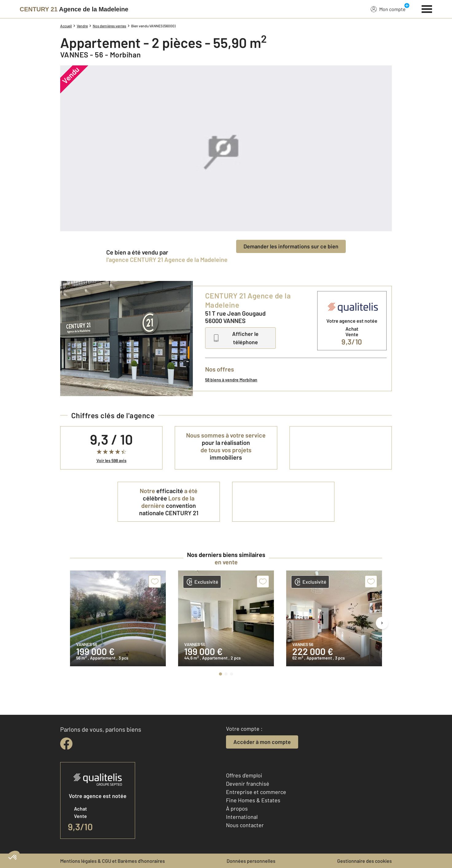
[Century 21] (74, 9)
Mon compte (388, 9)
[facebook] (66, 744)
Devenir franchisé (248, 784)
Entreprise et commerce (256, 792)
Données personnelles (251, 861)
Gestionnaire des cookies (364, 861)
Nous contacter (245, 825)
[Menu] (427, 8)
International (242, 817)
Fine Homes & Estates (253, 800)
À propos (237, 808)
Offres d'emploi (244, 775)
